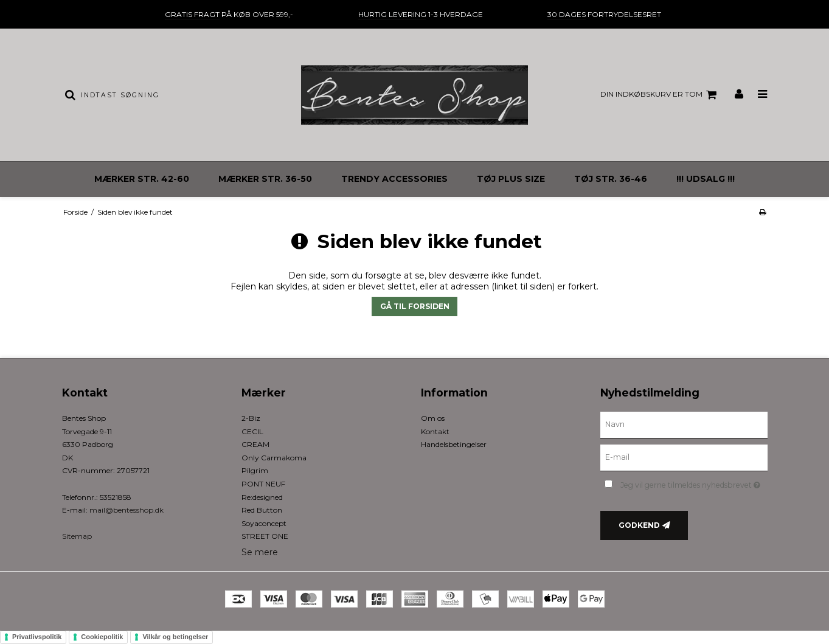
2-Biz (251, 418)
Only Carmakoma (274, 458)
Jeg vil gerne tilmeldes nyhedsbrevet (694, 483)
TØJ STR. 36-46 (611, 179)
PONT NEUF (263, 484)
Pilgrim (255, 470)
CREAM (255, 444)
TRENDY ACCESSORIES (394, 179)
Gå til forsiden (415, 306)
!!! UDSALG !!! (706, 179)
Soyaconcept (264, 523)
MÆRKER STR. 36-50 (265, 179)
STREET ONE (265, 536)
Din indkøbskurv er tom (660, 95)
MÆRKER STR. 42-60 (142, 179)
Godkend (639, 525)
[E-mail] (684, 457)
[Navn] (684, 424)
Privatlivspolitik (37, 637)
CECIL (252, 431)
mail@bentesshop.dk (127, 510)
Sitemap (77, 536)
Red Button (262, 510)
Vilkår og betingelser (175, 637)
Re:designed (262, 497)
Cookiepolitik (102, 637)
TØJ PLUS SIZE (511, 179)
